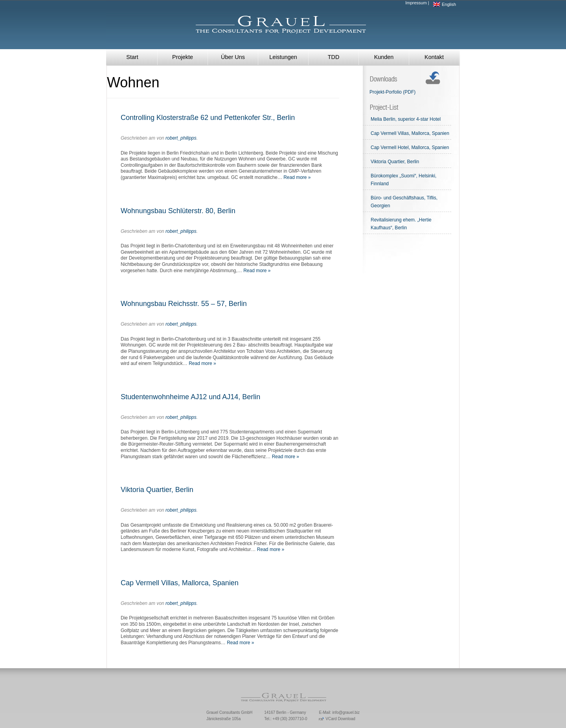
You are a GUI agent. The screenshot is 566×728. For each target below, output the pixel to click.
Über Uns (233, 57)
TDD (334, 57)
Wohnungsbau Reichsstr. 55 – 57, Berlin (184, 304)
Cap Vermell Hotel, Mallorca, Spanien (410, 147)
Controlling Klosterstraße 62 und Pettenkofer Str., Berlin (208, 118)
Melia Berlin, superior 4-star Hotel (406, 119)
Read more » (297, 177)
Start (132, 57)
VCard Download (337, 719)
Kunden (384, 57)
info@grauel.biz (346, 712)
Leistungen (283, 57)
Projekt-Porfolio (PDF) (392, 92)
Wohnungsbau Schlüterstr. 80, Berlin (178, 211)
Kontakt (434, 57)
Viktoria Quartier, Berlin (157, 490)
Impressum (416, 3)
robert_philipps (181, 138)
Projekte (183, 57)
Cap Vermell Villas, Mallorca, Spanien (180, 583)
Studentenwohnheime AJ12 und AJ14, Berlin (190, 397)
